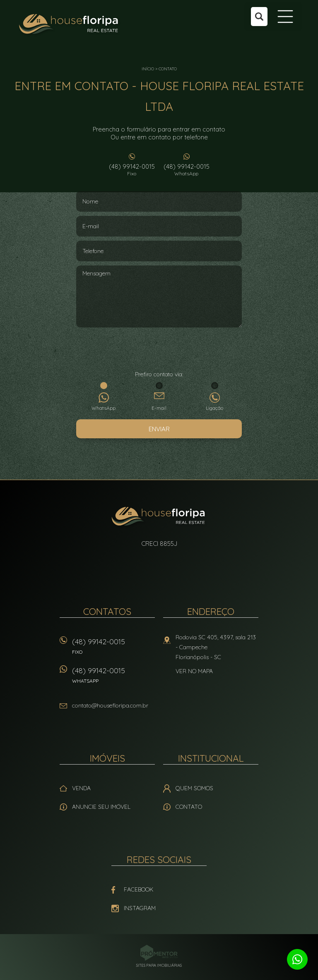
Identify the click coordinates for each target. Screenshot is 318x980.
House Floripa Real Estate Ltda (159, 517)
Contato (168, 69)
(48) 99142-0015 (132, 170)
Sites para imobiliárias (159, 965)
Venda (81, 788)
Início (148, 69)
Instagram (140, 908)
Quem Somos (194, 788)
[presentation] (159, 350)
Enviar (159, 429)
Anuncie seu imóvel (101, 807)
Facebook (139, 889)
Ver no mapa (194, 671)
